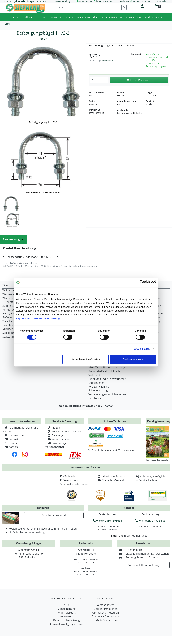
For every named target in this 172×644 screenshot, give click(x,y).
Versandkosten (108, 60)
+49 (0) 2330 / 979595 (108, 521)
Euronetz (8, 302)
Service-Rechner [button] (133, 17)
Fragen (53, 428)
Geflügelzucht (11, 317)
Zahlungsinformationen (106, 616)
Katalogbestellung (159, 421)
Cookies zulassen (133, 359)
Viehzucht (94, 375)
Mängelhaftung (66, 609)
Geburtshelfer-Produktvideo (105, 371)
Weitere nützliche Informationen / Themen (86, 406)
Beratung (54, 435)
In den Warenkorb (139, 80)
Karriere (10, 447)
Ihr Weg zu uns (14, 435)
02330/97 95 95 (86, 1)
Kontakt (10, 439)
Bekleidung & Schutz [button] (112, 17)
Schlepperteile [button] (31, 17)
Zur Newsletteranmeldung (143, 565)
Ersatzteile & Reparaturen (64, 431)
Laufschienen (96, 383)
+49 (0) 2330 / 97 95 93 (150, 521)
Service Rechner (148, 480)
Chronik (10, 443)
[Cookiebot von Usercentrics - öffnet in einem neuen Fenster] (142, 282)
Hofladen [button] (69, 17)
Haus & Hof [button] (55, 17)
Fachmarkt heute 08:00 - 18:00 (135, 1)
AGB (66, 605)
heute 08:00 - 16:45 (105, 1)
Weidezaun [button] (15, 17)
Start (7, 24)
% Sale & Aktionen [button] (154, 17)
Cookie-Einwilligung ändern (66, 624)
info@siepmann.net (135, 536)
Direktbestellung (63, 1)
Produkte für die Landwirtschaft (107, 379)
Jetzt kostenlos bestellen (158, 460)
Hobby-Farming (12, 314)
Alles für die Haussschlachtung (107, 367)
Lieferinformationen (106, 609)
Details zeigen (142, 349)
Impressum (23, 318)
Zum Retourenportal (54, 515)
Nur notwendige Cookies (86, 359)
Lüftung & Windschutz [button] (88, 17)
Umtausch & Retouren (106, 613)
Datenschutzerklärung (46, 318)
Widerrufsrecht (66, 613)
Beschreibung (14, 239)
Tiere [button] (44, 17)
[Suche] (89, 7)
